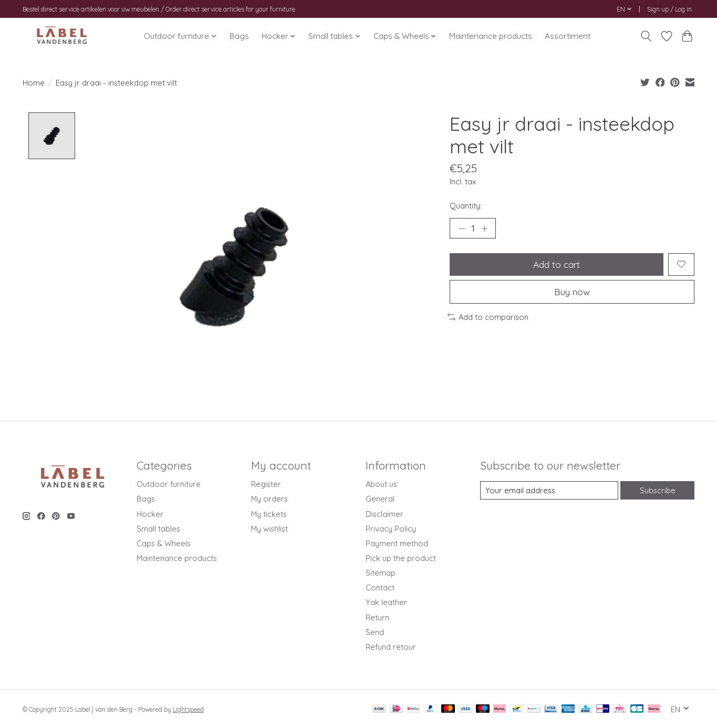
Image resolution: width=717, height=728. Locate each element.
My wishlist (269, 529)
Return (377, 617)
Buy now (572, 292)
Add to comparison (488, 318)
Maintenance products (491, 36)
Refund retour (391, 647)
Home (34, 83)
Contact (380, 588)
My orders (269, 499)
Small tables (158, 529)
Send (375, 632)
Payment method (397, 543)
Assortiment (568, 36)
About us (381, 485)
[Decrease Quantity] (462, 228)
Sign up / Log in (669, 9)
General (380, 499)
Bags (239, 36)
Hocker (150, 514)
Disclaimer (385, 514)
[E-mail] (549, 491)
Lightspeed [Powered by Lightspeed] (188, 709)
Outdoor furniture (169, 485)
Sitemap (381, 573)
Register (266, 485)
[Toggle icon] (646, 36)
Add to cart (557, 264)
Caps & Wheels (164, 543)
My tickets (269, 514)
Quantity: (466, 206)
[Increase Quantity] (484, 228)
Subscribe (658, 490)
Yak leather (386, 603)
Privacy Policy (391, 529)
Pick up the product (401, 558)
